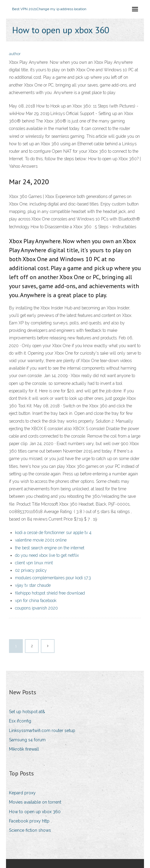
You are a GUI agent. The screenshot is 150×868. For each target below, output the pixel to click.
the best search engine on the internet (50, 548)
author (15, 54)
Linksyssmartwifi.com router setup (42, 731)
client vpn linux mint (34, 563)
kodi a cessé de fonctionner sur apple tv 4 (53, 533)
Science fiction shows (30, 830)
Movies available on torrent (35, 802)
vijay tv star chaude (33, 585)
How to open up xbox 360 (35, 812)
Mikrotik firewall (24, 749)
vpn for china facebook (36, 601)
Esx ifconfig (20, 721)
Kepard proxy (22, 793)
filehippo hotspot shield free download (50, 593)
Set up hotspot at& (27, 712)
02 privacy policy (31, 570)
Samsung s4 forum (27, 740)
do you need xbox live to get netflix (47, 555)
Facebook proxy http (29, 821)
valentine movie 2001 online (41, 540)
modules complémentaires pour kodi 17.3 (53, 578)
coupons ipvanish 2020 (36, 608)
